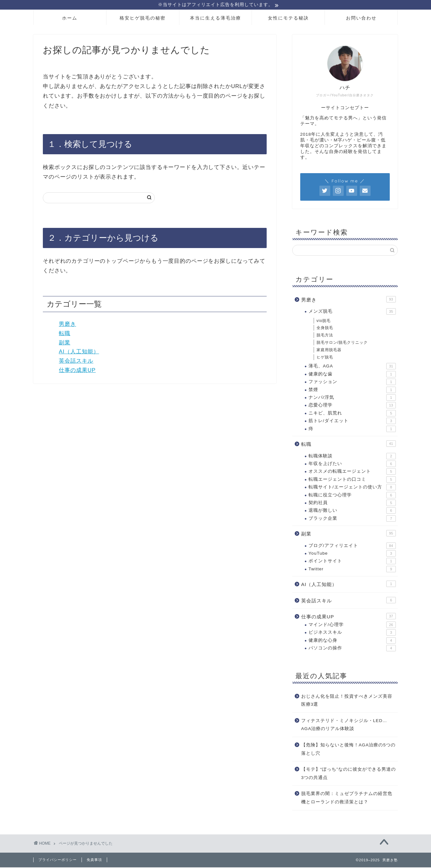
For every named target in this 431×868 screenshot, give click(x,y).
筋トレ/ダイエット (352, 422)
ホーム (70, 19)
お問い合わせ (361, 19)
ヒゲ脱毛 (325, 358)
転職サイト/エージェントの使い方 (352, 488)
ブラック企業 (352, 519)
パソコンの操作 (352, 649)
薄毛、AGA (352, 367)
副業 (65, 343)
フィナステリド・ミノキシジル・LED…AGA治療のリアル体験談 (344, 726)
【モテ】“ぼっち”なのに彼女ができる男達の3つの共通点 (349, 774)
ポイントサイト (352, 562)
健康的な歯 (352, 375)
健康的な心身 (352, 641)
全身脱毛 (325, 329)
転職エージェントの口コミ (352, 480)
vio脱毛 (324, 322)
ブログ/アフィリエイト (352, 547)
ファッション (352, 383)
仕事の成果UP (77, 371)
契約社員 (352, 504)
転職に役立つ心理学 (352, 496)
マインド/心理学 (352, 626)
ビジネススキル (352, 633)
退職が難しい (352, 511)
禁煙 (352, 391)
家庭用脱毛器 (329, 351)
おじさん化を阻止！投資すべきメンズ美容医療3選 (347, 701)
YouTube (352, 554)
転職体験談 (352, 457)
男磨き (67, 325)
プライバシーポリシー (58, 860)
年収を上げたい (352, 465)
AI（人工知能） (79, 353)
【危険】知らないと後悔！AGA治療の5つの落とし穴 (348, 750)
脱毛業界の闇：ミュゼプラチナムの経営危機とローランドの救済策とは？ (347, 799)
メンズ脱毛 (352, 312)
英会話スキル (76, 362)
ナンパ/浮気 (352, 398)
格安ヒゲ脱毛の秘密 (143, 19)
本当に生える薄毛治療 (215, 19)
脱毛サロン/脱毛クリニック (342, 343)
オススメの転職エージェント (352, 472)
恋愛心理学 (352, 406)
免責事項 (94, 860)
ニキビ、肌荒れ (352, 414)
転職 (65, 334)
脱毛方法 (325, 336)
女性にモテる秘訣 (288, 19)
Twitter (352, 570)
